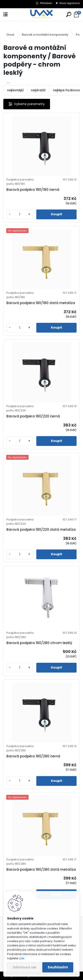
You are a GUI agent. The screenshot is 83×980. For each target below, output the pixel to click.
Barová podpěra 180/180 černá (33, 190)
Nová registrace (70, 3)
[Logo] (41, 15)
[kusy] (20, 215)
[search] (69, 15)
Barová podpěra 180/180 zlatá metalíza (41, 303)
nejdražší (38, 90)
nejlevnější (15, 90)
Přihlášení (46, 3)
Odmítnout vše (24, 967)
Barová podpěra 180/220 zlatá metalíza (41, 530)
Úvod (10, 35)
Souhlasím (58, 967)
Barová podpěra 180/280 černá (33, 756)
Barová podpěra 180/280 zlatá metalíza (41, 869)
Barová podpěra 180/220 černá (33, 416)
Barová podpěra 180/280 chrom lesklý (39, 643)
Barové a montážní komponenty (45, 35)
